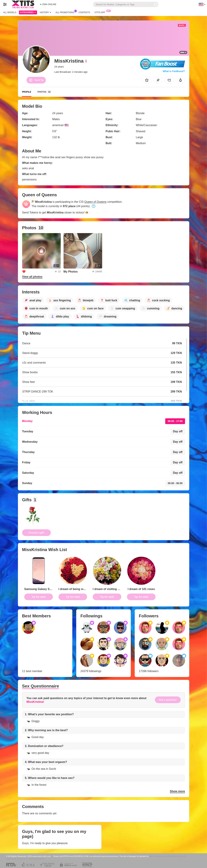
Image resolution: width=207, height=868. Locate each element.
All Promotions (66, 12)
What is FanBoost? (174, 71)
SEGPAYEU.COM (81, 856)
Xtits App (101, 12)
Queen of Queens (96, 202)
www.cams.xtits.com (42, 856)
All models (10, 12)
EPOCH (66, 856)
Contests (84, 12)
